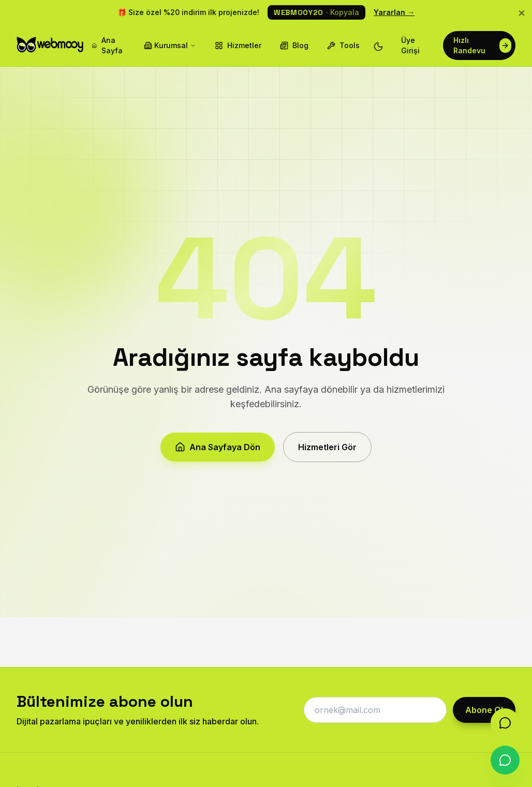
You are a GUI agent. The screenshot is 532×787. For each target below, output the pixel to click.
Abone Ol (484, 710)
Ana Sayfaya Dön (218, 452)
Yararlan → (394, 12)
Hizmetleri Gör (327, 452)
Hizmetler (238, 45)
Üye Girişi (410, 45)
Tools (343, 45)
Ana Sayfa (107, 45)
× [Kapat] (522, 12)
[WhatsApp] (505, 760)
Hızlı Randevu (482, 45)
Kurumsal (170, 45)
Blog (294, 45)
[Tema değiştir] (378, 46)
